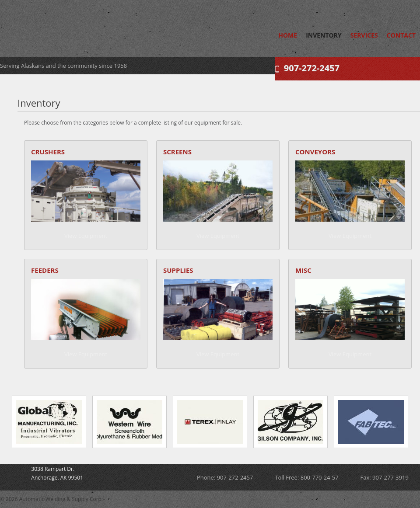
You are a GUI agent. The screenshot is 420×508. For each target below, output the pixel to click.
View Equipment (86, 236)
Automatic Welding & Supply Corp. (81, 26)
